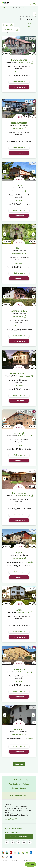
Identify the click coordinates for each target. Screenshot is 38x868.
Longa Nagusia (19, 60)
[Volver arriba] (2, 865)
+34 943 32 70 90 (13, 829)
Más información (19, 82)
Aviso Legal (15, 861)
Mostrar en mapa (25, 62)
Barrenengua (19, 493)
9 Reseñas (7, 53)
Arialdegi (19, 433)
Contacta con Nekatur (19, 836)
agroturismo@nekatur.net (15, 832)
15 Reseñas (7, 546)
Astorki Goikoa (19, 311)
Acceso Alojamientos (19, 795)
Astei (19, 610)
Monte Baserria (19, 123)
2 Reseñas (6, 663)
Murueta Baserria (19, 374)
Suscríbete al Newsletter (19, 780)
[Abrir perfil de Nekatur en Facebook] (13, 842)
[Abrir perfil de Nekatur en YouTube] (24, 842)
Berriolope (19, 670)
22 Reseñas (7, 242)
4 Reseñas (7, 427)
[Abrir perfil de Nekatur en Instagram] (7, 842)
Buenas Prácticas (19, 788)
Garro (19, 248)
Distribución (19, 72)
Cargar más (19, 764)
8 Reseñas (7, 603)
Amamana (19, 729)
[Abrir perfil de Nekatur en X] (18, 842)
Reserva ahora (19, 87)
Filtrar (8, 25)
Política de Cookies (26, 861)
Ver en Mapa (11, 29)
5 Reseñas (6, 304)
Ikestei (19, 185)
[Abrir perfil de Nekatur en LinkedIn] (30, 842)
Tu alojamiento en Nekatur (19, 784)
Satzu (19, 553)
